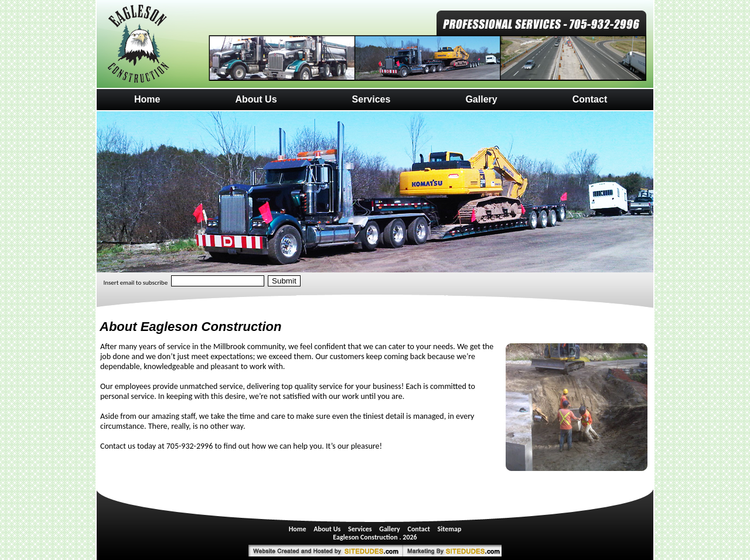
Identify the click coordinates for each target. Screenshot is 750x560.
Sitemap (450, 529)
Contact (590, 99)
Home (147, 99)
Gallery (481, 99)
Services (371, 99)
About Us (256, 99)
